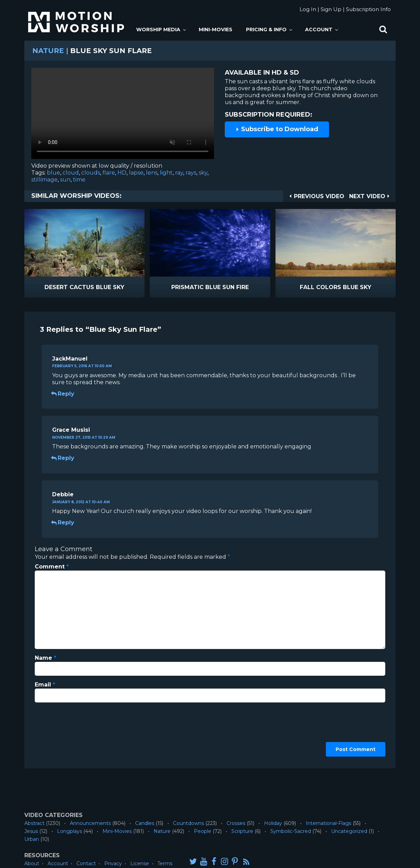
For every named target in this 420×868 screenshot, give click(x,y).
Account (322, 30)
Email (45, 685)
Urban (32, 839)
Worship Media (162, 30)
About (32, 863)
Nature (48, 51)
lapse (136, 173)
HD (122, 173)
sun (65, 180)
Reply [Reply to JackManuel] (63, 394)
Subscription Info (368, 9)
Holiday (273, 823)
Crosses (236, 823)
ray (179, 173)
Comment (52, 567)
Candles (145, 823)
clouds (91, 173)
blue (53, 173)
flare (109, 173)
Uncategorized (349, 831)
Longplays (69, 831)
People (203, 831)
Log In (308, 9)
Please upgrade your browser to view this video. (123, 115)
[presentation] (63, 733)
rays (191, 173)
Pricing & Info (270, 30)
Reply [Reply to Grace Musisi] (63, 458)
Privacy (113, 863)
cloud (71, 173)
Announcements (90, 823)
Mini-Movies (216, 30)
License (140, 863)
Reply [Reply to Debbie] (63, 523)
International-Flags (328, 823)
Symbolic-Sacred (291, 831)
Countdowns (188, 823)
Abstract (34, 823)
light (166, 173)
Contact (86, 863)
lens (152, 173)
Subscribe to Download (277, 129)
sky (203, 173)
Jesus (31, 831)
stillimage (44, 180)
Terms (165, 863)
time (79, 180)
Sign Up (331, 9)
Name (46, 658)
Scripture (242, 831)
